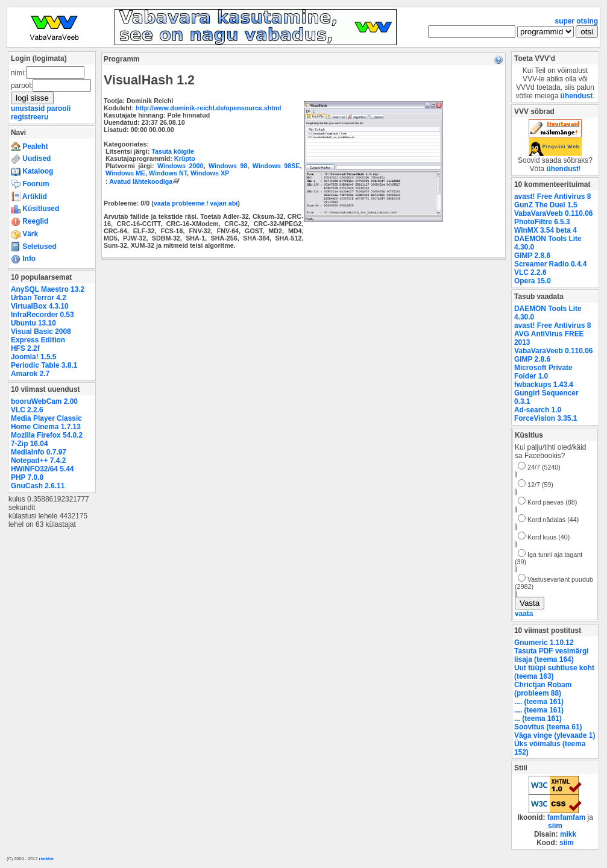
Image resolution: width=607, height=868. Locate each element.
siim (555, 826)
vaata (524, 614)
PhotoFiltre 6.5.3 (542, 222)
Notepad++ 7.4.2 (38, 461)
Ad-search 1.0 (538, 410)
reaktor (47, 859)
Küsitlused (35, 209)
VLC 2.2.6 (27, 410)
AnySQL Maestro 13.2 (48, 289)
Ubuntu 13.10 (33, 323)
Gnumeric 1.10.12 (544, 643)
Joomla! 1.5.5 (33, 357)
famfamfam (567, 817)
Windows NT (168, 173)
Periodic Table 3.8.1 (44, 365)
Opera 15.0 (533, 281)
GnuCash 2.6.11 (38, 486)
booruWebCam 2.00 (44, 401)
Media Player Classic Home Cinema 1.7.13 (46, 423)
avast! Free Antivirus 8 (552, 197)
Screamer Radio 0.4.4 (550, 264)
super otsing (577, 21)
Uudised (31, 159)
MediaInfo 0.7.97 (39, 452)
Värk (24, 234)
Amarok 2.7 (30, 374)
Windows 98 (228, 166)
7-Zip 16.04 (30, 444)
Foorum (30, 184)
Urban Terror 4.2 (39, 298)
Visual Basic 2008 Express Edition (41, 336)
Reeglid (30, 221)
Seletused (34, 247)
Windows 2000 (180, 166)
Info (23, 259)
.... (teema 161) (539, 702)
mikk (568, 834)
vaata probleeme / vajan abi (196, 203)
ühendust (577, 96)
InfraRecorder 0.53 (42, 315)
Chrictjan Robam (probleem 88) (543, 689)
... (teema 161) (538, 719)
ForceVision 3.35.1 (546, 418)
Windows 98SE (276, 166)
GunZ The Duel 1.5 (546, 205)
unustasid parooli (41, 108)
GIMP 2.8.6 (532, 256)
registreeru (30, 117)
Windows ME (125, 173)
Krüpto (185, 159)
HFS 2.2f (25, 348)
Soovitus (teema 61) (548, 727)
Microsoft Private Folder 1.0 (543, 372)
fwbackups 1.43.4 (544, 385)
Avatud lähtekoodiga (146, 181)
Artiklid (29, 197)
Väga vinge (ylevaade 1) (555, 735)
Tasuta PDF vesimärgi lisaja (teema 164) (552, 655)
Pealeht (30, 146)
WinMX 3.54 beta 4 (546, 230)
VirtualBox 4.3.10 (40, 306)
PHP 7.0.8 (27, 477)
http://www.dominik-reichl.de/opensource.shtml (208, 108)
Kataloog (32, 171)
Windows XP (210, 173)
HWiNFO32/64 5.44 (42, 469)
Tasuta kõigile (173, 151)
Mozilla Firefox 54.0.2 (47, 435)
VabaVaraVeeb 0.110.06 (553, 213)
